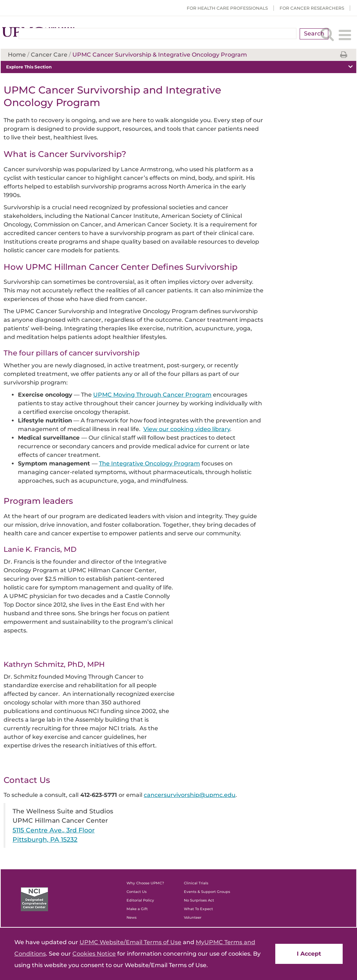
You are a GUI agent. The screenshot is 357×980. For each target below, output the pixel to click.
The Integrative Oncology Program (149, 463)
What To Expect (198, 909)
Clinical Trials (196, 883)
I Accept (309, 954)
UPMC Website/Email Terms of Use (130, 942)
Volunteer (193, 917)
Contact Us (137, 892)
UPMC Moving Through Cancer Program (152, 395)
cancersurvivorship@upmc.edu (190, 795)
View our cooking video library (187, 429)
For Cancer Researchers (312, 8)
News (132, 917)
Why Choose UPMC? (145, 883)
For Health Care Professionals (227, 8)
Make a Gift (137, 909)
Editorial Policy (140, 900)
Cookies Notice (94, 954)
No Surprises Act (199, 900)
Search (314, 34)
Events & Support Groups (207, 892)
